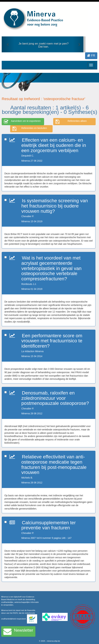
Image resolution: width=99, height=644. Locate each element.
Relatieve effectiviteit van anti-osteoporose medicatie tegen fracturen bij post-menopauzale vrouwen (54, 465)
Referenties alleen (71, 122)
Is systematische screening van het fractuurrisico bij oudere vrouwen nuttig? (55, 206)
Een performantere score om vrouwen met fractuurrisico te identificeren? (52, 341)
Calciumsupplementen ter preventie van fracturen (49, 525)
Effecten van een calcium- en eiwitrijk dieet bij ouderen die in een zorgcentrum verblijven (54, 145)
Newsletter (18, 631)
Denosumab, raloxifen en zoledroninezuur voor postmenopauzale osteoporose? (55, 398)
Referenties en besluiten (30, 129)
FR (91, 56)
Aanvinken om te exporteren (22, 122)
